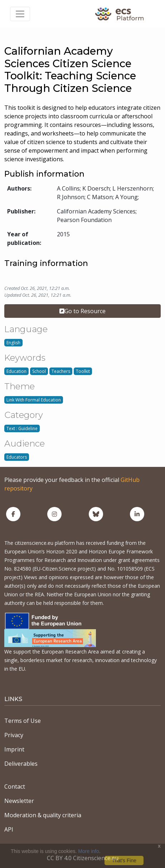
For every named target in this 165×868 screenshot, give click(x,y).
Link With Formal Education (34, 400)
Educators (17, 457)
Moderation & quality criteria (43, 815)
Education (16, 371)
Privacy (14, 735)
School (39, 371)
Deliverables (21, 764)
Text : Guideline (22, 428)
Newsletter (19, 801)
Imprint (14, 749)
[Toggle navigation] (20, 14)
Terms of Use (23, 721)
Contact (15, 786)
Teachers (61, 371)
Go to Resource (82, 311)
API (9, 829)
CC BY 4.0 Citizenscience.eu (83, 858)
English (13, 343)
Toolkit (83, 371)
